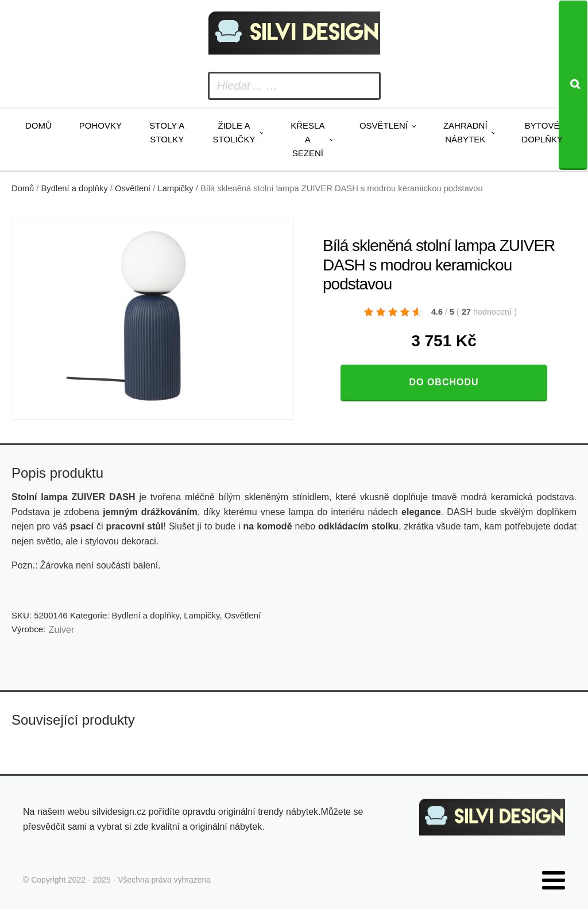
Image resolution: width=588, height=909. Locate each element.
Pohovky (100, 125)
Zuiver (61, 630)
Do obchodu (444, 382)
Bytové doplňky (542, 132)
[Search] (573, 85)
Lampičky (176, 188)
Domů (38, 125)
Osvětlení (384, 125)
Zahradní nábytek (465, 132)
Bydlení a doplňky (75, 188)
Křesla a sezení (307, 139)
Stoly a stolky (167, 132)
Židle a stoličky (234, 132)
